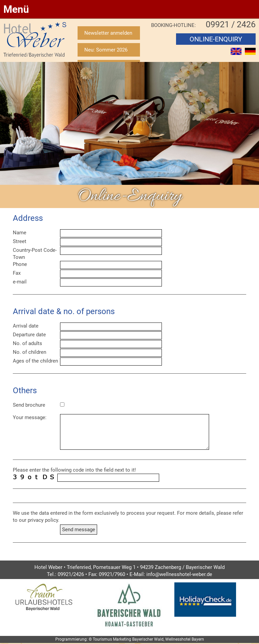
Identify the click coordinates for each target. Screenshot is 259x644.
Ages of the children (35, 361)
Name (20, 233)
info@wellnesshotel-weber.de (179, 574)
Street (20, 241)
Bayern (198, 639)
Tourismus (102, 639)
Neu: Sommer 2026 (106, 50)
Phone (20, 264)
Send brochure (29, 405)
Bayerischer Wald (148, 639)
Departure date (29, 335)
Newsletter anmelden (108, 33)
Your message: (30, 417)
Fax (17, 273)
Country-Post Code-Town (35, 254)
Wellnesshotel (178, 639)
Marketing (122, 639)
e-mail (20, 282)
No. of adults (27, 343)
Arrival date (26, 326)
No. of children (30, 352)
